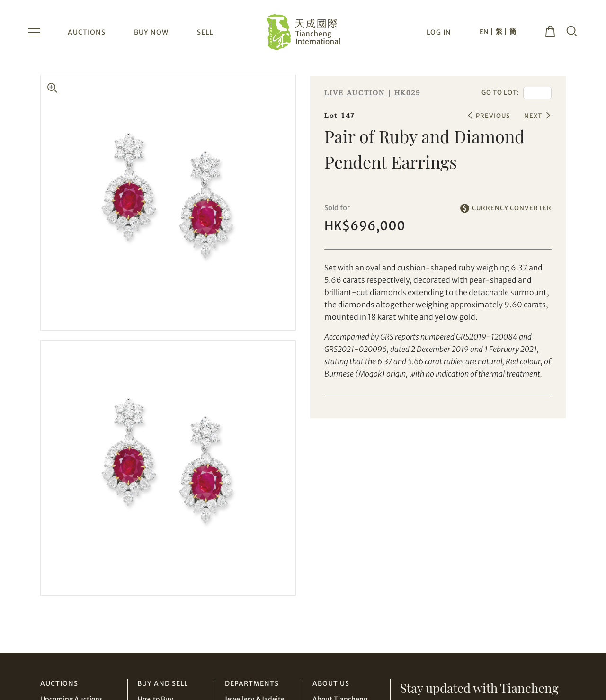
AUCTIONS (87, 32)
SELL (205, 32)
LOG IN (439, 32)
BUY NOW (151, 32)
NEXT (533, 116)
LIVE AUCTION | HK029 (372, 93)
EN (484, 32)
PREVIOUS (493, 116)
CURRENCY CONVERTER (512, 208)
